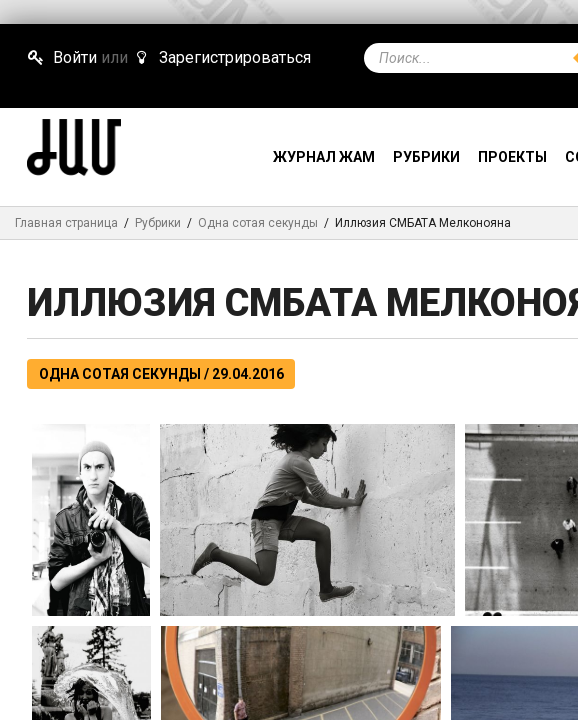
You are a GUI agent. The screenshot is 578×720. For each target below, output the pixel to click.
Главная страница (66, 223)
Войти (62, 57)
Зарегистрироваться (221, 57)
